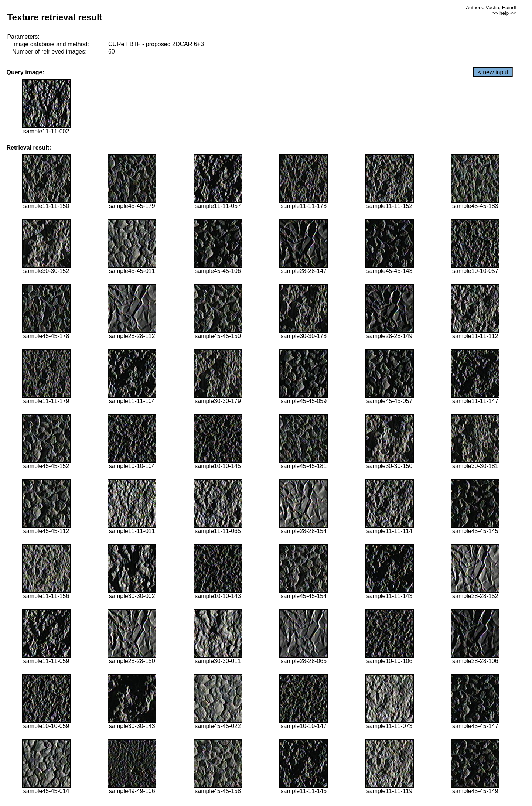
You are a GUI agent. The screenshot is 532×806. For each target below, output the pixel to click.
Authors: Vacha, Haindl (491, 8)
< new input (493, 72)
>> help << (504, 13)
